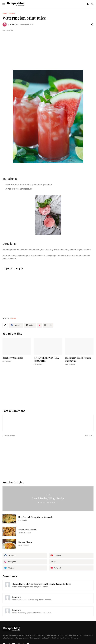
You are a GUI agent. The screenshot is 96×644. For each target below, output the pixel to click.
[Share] (92, 24)
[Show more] (51, 325)
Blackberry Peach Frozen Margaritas (78, 359)
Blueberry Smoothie (13, 358)
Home (5, 13)
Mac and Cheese (25, 542)
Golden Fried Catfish (27, 530)
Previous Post (9, 436)
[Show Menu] (3, 4)
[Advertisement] (48, 49)
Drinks (12, 13)
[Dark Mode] (88, 4)
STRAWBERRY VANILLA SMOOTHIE (46, 359)
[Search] (93, 4)
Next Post (88, 436)
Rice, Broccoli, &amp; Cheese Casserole (35, 517)
